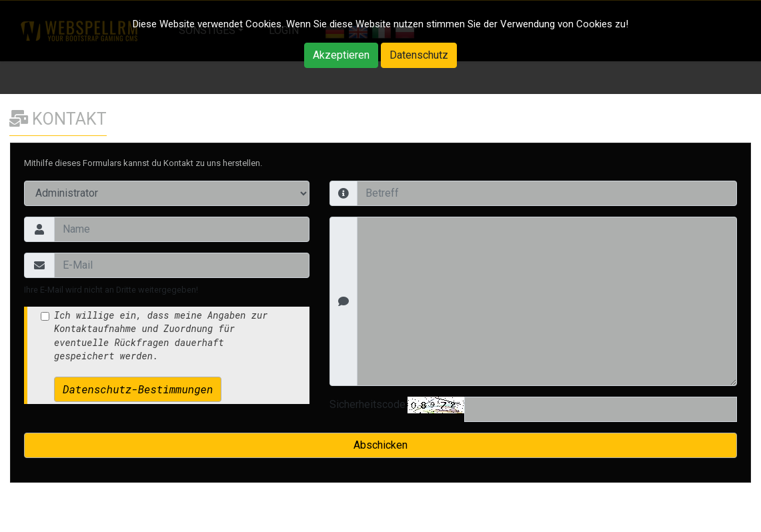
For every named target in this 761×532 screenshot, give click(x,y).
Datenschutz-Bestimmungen (138, 389)
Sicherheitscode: (368, 404)
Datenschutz (419, 55)
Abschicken (381, 445)
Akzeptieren (341, 55)
